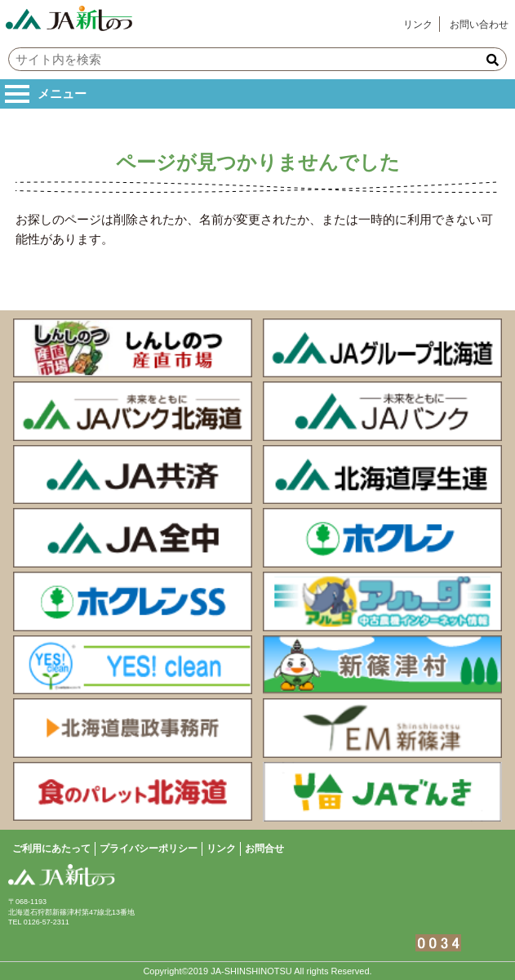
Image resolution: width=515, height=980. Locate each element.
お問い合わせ (479, 24)
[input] (257, 59)
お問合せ (264, 849)
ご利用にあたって (51, 849)
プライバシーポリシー (149, 849)
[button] (493, 60)
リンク (418, 24)
